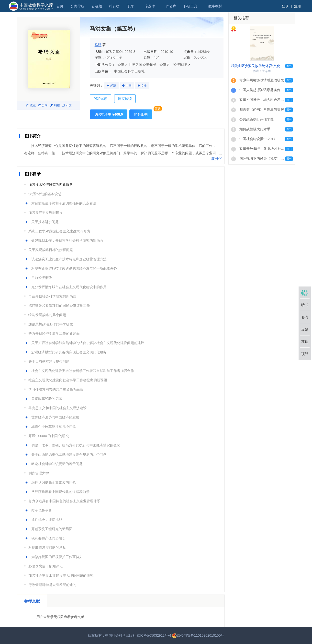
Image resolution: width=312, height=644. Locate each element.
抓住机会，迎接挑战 (47, 520)
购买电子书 (109, 114)
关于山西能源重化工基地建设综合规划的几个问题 (69, 454)
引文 (67, 105)
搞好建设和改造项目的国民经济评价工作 (59, 306)
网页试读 (125, 99)
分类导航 (78, 6)
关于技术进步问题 (45, 222)
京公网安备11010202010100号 (198, 635)
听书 (305, 305)
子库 (130, 6)
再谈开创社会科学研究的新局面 (52, 296)
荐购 (158, 109)
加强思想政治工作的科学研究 (51, 324)
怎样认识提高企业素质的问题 (54, 482)
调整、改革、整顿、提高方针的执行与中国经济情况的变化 (76, 445)
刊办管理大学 (39, 473)
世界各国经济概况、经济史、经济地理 (158, 65)
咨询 (305, 317)
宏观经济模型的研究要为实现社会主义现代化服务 (69, 352)
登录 (285, 6)
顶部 (305, 354)
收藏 (31, 105)
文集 (144, 86)
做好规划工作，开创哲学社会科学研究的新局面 (67, 240)
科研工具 (190, 6)
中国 (129, 86)
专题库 (150, 6)
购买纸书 (141, 114)
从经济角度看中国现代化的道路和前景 (60, 492)
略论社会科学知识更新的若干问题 (57, 464)
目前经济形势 (42, 278)
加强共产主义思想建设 (45, 213)
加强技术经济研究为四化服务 (51, 185)
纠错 (55, 105)
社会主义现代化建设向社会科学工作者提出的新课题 (68, 380)
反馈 (305, 329)
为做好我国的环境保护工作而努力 (57, 557)
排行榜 (114, 6)
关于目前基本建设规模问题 (49, 361)
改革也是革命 (42, 510)
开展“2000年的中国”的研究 (49, 436)
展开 (217, 158)
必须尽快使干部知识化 (45, 566)
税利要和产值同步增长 (48, 538)
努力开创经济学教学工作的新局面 (54, 334)
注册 (298, 6)
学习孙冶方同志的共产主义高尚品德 (56, 389)
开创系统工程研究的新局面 (52, 529)
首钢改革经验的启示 (47, 399)
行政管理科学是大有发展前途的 (52, 585)
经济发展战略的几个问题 (47, 315)
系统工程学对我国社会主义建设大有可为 (59, 231)
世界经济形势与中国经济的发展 (55, 417)
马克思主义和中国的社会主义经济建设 (57, 408)
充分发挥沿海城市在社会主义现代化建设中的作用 (69, 287)
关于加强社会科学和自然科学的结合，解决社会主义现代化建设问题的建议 (88, 343)
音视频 (97, 6)
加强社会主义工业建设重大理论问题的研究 (61, 575)
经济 (121, 65)
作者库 (171, 6)
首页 (60, 6)
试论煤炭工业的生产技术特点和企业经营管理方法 (69, 259)
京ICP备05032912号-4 (154, 635)
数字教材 (215, 6)
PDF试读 (100, 99)
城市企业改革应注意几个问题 (54, 427)
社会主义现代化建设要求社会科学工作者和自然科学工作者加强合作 (83, 371)
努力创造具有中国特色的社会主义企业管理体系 (64, 501)
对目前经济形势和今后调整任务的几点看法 (64, 203)
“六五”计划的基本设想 (45, 194)
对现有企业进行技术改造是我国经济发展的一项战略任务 (74, 268)
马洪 (98, 45)
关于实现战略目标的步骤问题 (51, 250)
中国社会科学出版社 (129, 71)
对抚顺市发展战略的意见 (47, 548)
